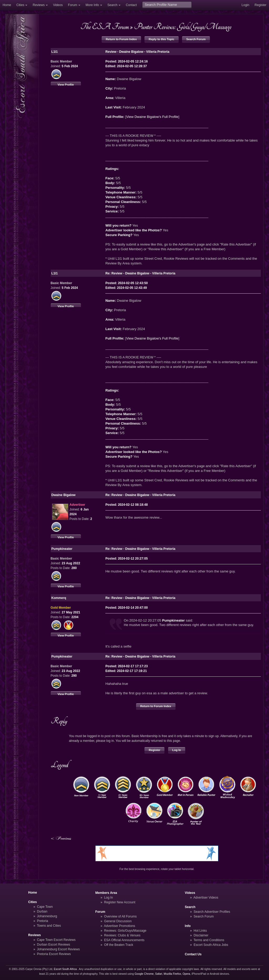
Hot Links (200, 931)
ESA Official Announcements (124, 940)
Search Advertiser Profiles (212, 912)
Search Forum (196, 39)
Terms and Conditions (209, 940)
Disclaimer (201, 935)
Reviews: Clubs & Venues (122, 935)
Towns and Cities (49, 926)
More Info (92, 5)
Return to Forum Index (121, 39)
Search (112, 5)
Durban (42, 911)
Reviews (39, 5)
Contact (131, 5)
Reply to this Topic (162, 39)
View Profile (66, 85)
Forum (73, 5)
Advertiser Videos (206, 898)
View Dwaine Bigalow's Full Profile (152, 117)
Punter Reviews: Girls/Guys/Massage (183, 27)
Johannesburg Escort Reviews (58, 949)
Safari (159, 974)
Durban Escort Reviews (54, 945)
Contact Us (193, 954)
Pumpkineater (173, 620)
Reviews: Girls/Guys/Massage (125, 931)
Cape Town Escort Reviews (56, 940)
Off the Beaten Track (119, 945)
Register (260, 5)
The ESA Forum (105, 27)
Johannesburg (47, 916)
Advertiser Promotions (120, 926)
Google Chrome (144, 974)
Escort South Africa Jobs (211, 945)
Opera (186, 974)
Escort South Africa (65, 969)
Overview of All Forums (120, 916)
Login (245, 5)
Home (7, 5)
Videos (58, 5)
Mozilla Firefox (172, 974)
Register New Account (120, 902)
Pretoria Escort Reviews (54, 954)
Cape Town (45, 907)
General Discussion (118, 921)
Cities (20, 5)
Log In (177, 750)
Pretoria (43, 921)
